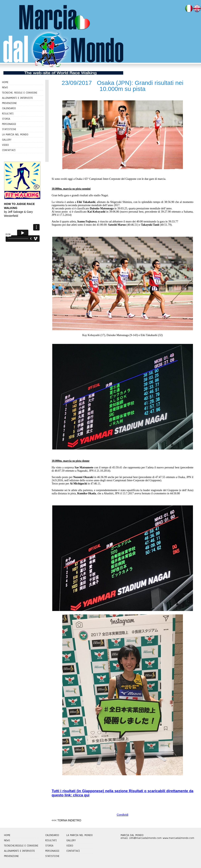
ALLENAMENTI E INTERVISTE (17, 98)
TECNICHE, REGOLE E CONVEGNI (20, 93)
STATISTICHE (9, 129)
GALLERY (7, 140)
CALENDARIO (9, 108)
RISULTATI (8, 114)
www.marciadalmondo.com (178, 838)
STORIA (6, 119)
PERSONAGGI (9, 124)
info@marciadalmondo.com (145, 838)
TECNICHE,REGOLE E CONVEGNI (21, 846)
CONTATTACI (9, 150)
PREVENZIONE (9, 103)
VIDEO (5, 145)
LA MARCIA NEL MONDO (15, 135)
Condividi (123, 815)
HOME (5, 82)
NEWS (5, 87)
